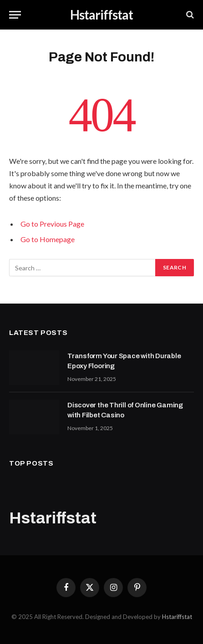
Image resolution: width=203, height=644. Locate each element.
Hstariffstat (177, 617)
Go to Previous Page (52, 224)
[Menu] (15, 15)
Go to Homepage (48, 239)
